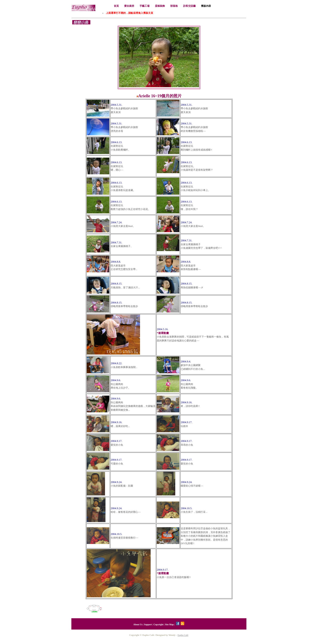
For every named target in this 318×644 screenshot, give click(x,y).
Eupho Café (183, 635)
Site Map (170, 624)
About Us (138, 624)
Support (148, 624)
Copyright (159, 624)
